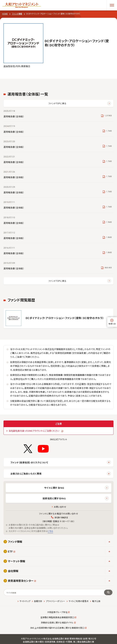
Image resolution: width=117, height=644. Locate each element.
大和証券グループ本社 (57, 612)
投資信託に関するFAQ (54, 499)
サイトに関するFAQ (54, 488)
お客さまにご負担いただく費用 (26, 474)
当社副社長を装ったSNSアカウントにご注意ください (34, 431)
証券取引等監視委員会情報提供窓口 (57, 618)
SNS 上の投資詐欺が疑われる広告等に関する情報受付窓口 (57, 628)
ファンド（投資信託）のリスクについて (29, 463)
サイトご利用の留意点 (79, 601)
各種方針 (38, 601)
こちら (50, 531)
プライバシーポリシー (56, 601)
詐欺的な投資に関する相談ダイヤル (57, 623)
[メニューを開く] (112, 5)
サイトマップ (25, 601)
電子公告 (96, 601)
